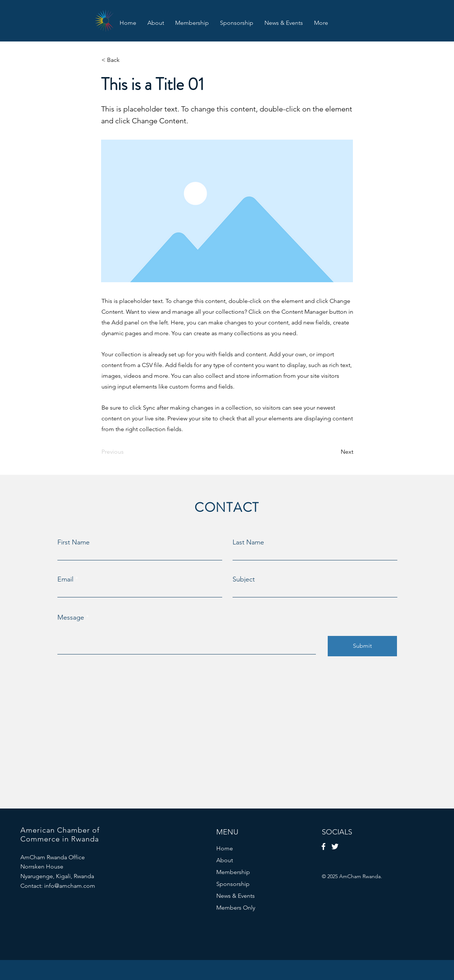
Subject (244, 579)
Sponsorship (233, 884)
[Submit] (362, 646)
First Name (74, 542)
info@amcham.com (70, 886)
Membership (233, 872)
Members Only (236, 908)
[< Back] (126, 60)
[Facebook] (323, 846)
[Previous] (126, 452)
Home (225, 848)
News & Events (236, 896)
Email (65, 579)
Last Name (248, 542)
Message (71, 617)
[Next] (335, 452)
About (225, 860)
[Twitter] (335, 846)
